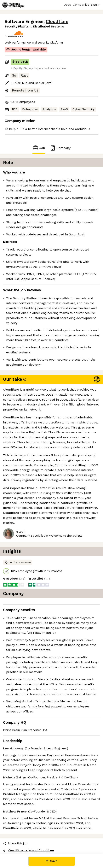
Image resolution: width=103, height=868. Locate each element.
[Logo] (13, 5)
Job (39, 148)
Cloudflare (57, 22)
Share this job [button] (15, 843)
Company (60, 148)
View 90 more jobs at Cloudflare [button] (29, 850)
